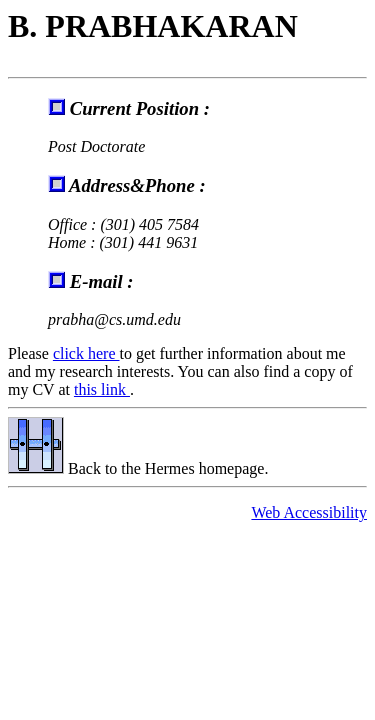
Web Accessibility (309, 512)
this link (102, 389)
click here (86, 353)
